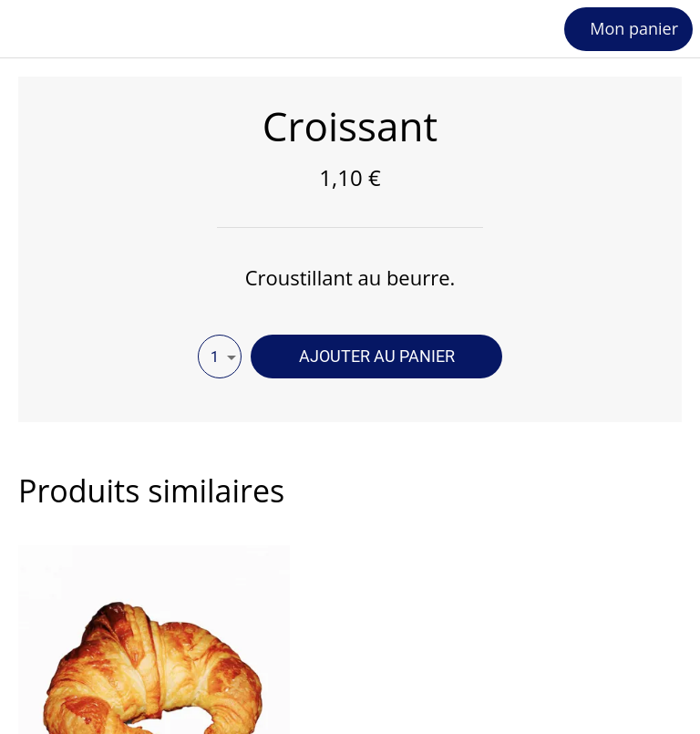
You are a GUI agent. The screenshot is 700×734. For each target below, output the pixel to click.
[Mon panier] (628, 29)
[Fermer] (29, 29)
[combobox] (220, 357)
